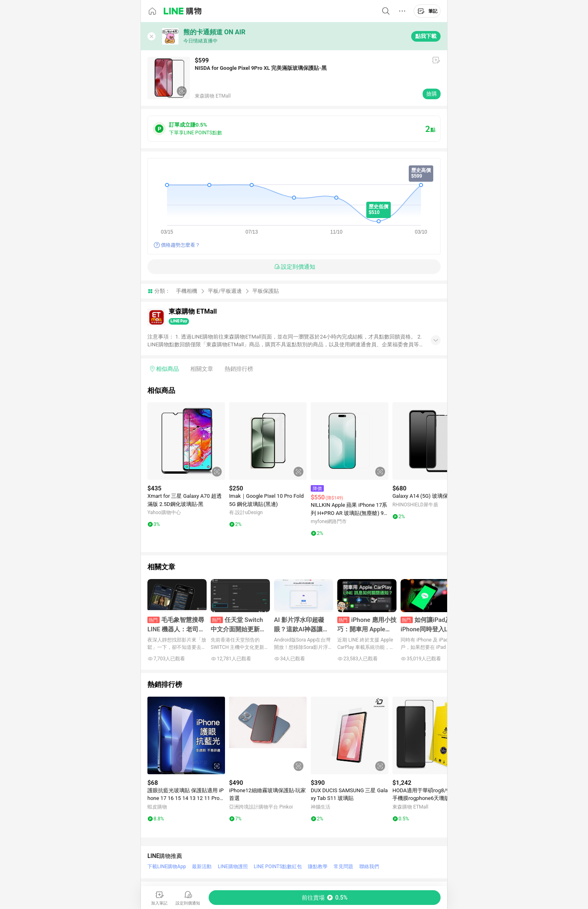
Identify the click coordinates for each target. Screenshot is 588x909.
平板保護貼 (266, 291)
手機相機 (187, 291)
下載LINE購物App (167, 867)
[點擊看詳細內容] (186, 441)
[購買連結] (325, 898)
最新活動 (202, 867)
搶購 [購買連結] (432, 94)
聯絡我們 (369, 867)
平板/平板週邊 (225, 291)
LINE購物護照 (233, 867)
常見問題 (343, 867)
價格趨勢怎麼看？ (180, 245)
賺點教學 (318, 867)
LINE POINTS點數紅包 (278, 867)
